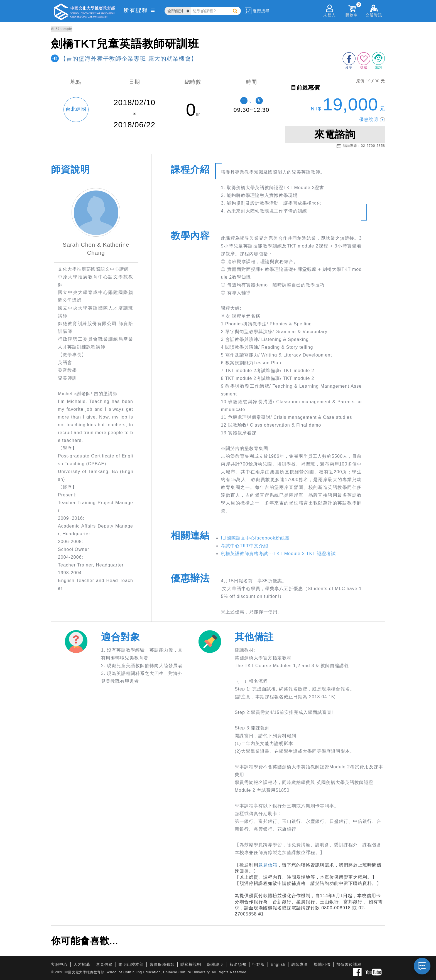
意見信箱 (268, 865)
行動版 (259, 964)
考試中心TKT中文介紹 (244, 546)
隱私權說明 (191, 964)
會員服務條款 (162, 964)
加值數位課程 (349, 964)
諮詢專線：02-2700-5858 (361, 146)
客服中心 (59, 964)
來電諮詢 (335, 134)
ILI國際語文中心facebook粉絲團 (255, 538)
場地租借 (322, 964)
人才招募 (82, 964)
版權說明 (215, 964)
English (278, 964)
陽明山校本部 (131, 964)
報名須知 (238, 964)
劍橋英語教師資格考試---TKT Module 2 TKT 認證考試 (278, 554)
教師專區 (300, 964)
